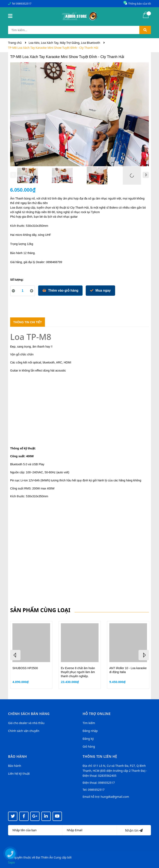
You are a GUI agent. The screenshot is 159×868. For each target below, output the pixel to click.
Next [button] (146, 175)
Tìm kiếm (89, 723)
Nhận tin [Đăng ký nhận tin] (134, 830)
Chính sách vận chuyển (24, 731)
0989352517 (24, 4)
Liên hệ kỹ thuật (19, 774)
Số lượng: (17, 280)
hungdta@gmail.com (115, 797)
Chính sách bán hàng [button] (29, 714)
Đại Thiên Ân (44, 857)
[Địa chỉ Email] (90, 830)
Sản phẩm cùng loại (40, 610)
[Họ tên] (35, 830)
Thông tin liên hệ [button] (100, 756)
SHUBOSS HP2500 (25, 668)
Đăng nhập (90, 731)
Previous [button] (13, 175)
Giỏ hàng (89, 746)
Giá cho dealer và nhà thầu (26, 723)
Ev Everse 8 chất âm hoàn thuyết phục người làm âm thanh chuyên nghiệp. (78, 672)
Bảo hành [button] (17, 756)
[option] (28, 177)
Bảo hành (15, 766)
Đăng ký (88, 739)
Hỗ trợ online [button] (97, 714)
